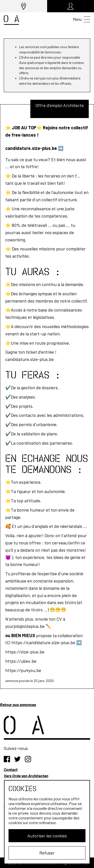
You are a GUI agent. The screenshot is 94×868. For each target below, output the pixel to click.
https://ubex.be (21, 661)
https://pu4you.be (23, 670)
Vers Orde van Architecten (26, 776)
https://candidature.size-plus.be (43, 642)
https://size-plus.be (25, 652)
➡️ (61, 148)
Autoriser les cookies (47, 836)
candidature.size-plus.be (31, 148)
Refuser (47, 853)
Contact (11, 769)
